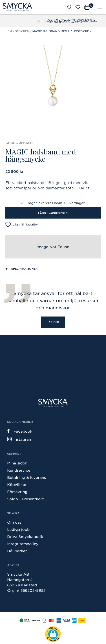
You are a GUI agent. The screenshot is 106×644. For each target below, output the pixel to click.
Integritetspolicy (23, 544)
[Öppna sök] (70, 7)
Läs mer (53, 322)
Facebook (20, 431)
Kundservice (19, 470)
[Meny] (100, 7)
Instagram (20, 439)
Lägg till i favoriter (22, 225)
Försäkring (17, 492)
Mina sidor (17, 463)
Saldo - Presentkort (25, 499)
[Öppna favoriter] (78, 7)
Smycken (22, 31)
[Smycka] (18, 7)
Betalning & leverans (26, 477)
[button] (53, 634)
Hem (9, 31)
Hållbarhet (17, 551)
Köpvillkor (17, 484)
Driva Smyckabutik (25, 536)
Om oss (14, 522)
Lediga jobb (18, 529)
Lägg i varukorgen (53, 213)
